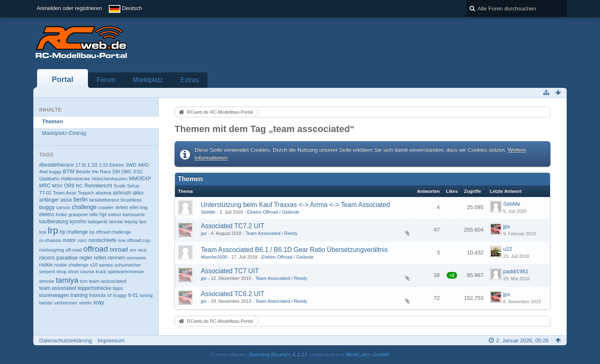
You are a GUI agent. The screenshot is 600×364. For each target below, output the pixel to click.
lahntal (116, 222)
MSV (57, 186)
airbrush (122, 193)
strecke (47, 281)
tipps (118, 288)
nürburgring (52, 250)
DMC (127, 172)
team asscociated (108, 281)
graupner (78, 214)
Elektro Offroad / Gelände (273, 212)
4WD (143, 165)
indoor (115, 214)
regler (86, 258)
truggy (120, 295)
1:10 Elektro (111, 165)
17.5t (81, 165)
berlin (80, 199)
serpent (47, 272)
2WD (131, 165)
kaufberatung (54, 222)
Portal (62, 80)
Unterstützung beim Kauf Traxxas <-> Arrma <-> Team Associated (295, 205)
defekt (121, 207)
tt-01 (133, 295)
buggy (47, 207)
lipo (143, 222)
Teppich (86, 193)
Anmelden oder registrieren (69, 8)
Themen (52, 121)
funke (61, 214)
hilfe (94, 214)
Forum (106, 80)
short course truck (87, 272)
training (79, 295)
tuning (146, 295)
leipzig (131, 222)
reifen (100, 258)
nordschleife (102, 240)
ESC (139, 172)
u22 (508, 249)
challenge (84, 207)
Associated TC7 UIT (230, 271)
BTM (69, 171)
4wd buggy (50, 172)
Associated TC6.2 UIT (232, 294)
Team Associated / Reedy (271, 233)
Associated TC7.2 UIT (232, 226)
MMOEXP (140, 179)
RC (79, 186)
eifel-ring (139, 207)
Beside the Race (93, 172)
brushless (131, 200)
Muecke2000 (214, 257)
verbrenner (66, 303)
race (142, 250)
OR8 (69, 186)
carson (63, 207)
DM (116, 172)
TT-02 (45, 193)
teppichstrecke (94, 288)
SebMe (208, 212)
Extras (190, 80)
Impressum (111, 340)
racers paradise (59, 258)
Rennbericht (98, 186)
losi (43, 232)
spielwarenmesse (126, 272)
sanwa (106, 265)
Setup (133, 186)
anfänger (49, 200)
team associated (57, 288)
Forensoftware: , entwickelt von (300, 354)
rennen (117, 258)
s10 (94, 265)
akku (138, 193)
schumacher (127, 265)
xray (99, 302)
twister (46, 303)
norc (82, 240)
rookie (46, 265)
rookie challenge (71, 265)
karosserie (134, 214)
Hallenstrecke (75, 179)
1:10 (92, 165)
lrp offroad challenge (110, 232)
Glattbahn (49, 179)
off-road (74, 250)
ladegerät (98, 222)
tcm (84, 281)
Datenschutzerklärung (65, 340)
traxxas (97, 295)
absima (103, 193)
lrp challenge (74, 232)
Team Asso (65, 193)
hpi (103, 214)
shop (61, 272)
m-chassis (50, 240)
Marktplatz (148, 80)
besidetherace (104, 200)
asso (66, 200)
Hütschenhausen (110, 179)
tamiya (67, 280)
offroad (96, 249)
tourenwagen (54, 295)
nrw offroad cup (134, 240)
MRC (45, 186)
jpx (204, 233)
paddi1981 (516, 271)
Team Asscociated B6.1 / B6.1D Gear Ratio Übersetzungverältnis (294, 250)
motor (69, 240)
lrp (53, 231)
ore (132, 250)
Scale (120, 186)
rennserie (136, 258)
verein (85, 303)
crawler (106, 207)
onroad (119, 249)
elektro (47, 214)
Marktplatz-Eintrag (64, 133)
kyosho (78, 222)
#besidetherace (56, 165)
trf (109, 295)
